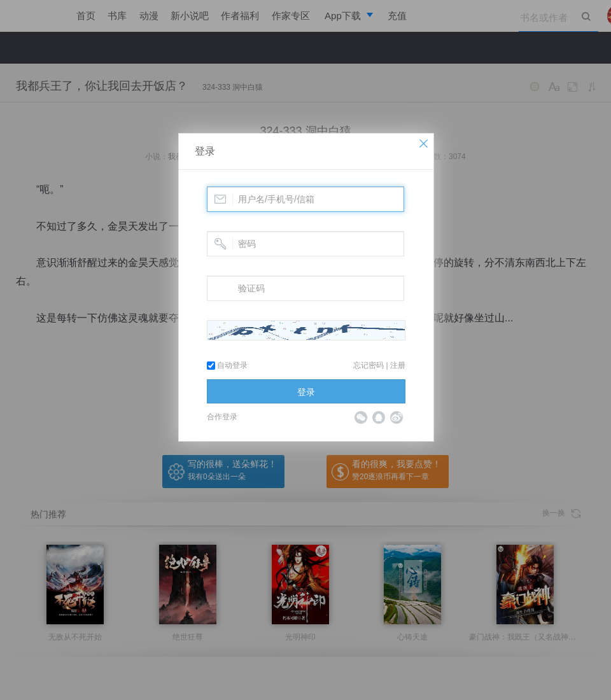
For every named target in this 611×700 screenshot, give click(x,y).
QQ (379, 417)
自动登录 (227, 365)
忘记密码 (369, 365)
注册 (398, 365)
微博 (397, 417)
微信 (361, 417)
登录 (205, 151)
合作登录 (222, 417)
